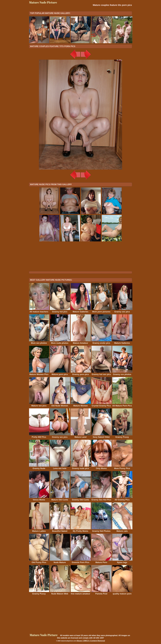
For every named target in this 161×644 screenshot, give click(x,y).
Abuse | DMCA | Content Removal (91, 641)
